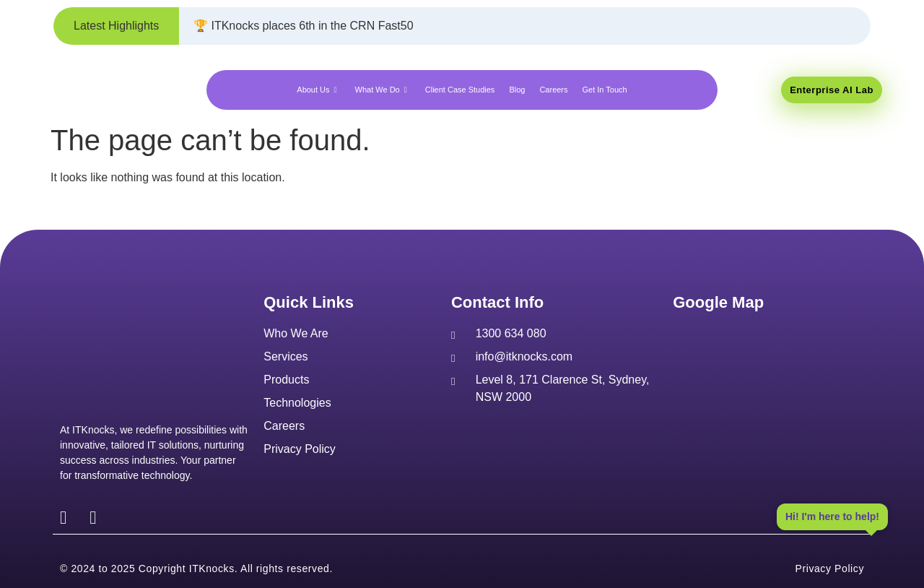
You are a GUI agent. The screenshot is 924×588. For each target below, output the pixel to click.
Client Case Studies (460, 90)
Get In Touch (605, 90)
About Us (318, 90)
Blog (517, 90)
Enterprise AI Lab (832, 90)
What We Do (383, 90)
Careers (553, 90)
